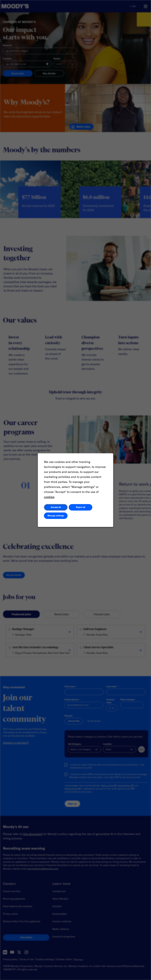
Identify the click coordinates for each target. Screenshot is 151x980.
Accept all (56, 507)
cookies (49, 497)
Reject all (81, 507)
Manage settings (56, 516)
